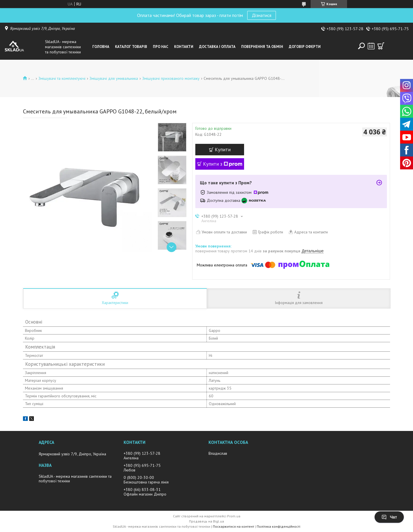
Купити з (223, 164)
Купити (223, 150)
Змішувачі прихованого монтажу (171, 78)
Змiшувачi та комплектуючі (62, 78)
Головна (101, 47)
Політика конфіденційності (278, 526)
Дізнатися (262, 15)
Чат (389, 517)
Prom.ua (234, 516)
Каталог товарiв (131, 47)
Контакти (184, 47)
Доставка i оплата (217, 47)
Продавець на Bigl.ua (206, 521)
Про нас (161, 47)
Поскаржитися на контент (233, 526)
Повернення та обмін (262, 47)
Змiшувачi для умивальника (114, 78)
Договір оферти (305, 47)
